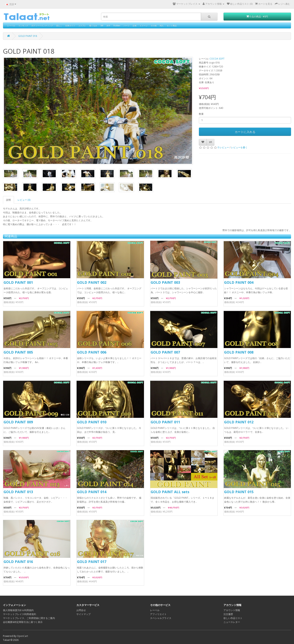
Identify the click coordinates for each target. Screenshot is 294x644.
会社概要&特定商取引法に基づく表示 (23, 622)
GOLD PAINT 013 (18, 492)
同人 (162, 25)
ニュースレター (232, 622)
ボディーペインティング (42, 25)
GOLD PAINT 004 (239, 282)
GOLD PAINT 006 (92, 352)
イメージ (144, 25)
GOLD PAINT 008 (239, 352)
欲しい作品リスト (233, 618)
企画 (134, 25)
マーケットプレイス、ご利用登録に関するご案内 (29, 618)
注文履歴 (228, 614)
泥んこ (59, 25)
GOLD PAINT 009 (18, 422)
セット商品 (172, 25)
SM (102, 25)
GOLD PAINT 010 (92, 422)
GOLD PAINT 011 (165, 422)
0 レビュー (223, 147)
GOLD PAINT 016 (18, 562)
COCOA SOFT (217, 59)
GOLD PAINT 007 (165, 352)
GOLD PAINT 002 (92, 282)
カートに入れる (245, 132)
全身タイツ (70, 25)
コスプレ (82, 25)
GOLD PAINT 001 (18, 282)
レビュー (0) (24, 200)
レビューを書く (239, 147)
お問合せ (81, 610)
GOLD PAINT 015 (239, 492)
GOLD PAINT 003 (165, 282)
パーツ (126, 25)
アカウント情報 (232, 610)
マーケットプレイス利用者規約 (19, 614)
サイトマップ (83, 614)
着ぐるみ (93, 25)
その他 (154, 25)
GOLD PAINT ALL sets (170, 492)
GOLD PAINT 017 (92, 562)
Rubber (117, 25)
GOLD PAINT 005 (18, 352)
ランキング (23, 25)
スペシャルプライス (161, 618)
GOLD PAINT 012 (239, 422)
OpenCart (22, 636)
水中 (108, 25)
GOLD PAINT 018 (28, 36)
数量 (201, 114)
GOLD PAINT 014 (92, 492)
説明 (8, 200)
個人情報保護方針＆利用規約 (18, 610)
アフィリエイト (158, 614)
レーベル (11, 25)
